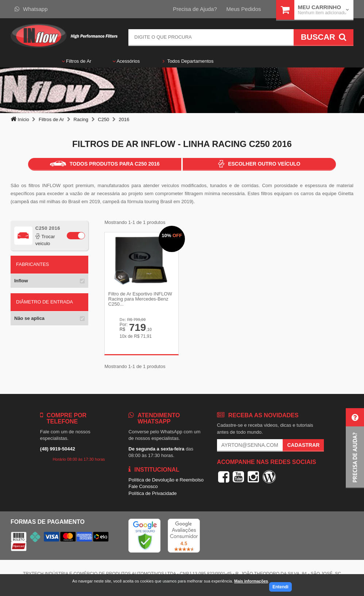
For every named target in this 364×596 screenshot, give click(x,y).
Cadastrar (303, 446)
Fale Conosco (143, 487)
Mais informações (251, 581)
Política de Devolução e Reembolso (166, 481)
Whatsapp (31, 9)
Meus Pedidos (243, 9)
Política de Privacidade (152, 494)
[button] (355, 448)
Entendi (280, 587)
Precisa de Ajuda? (195, 9)
